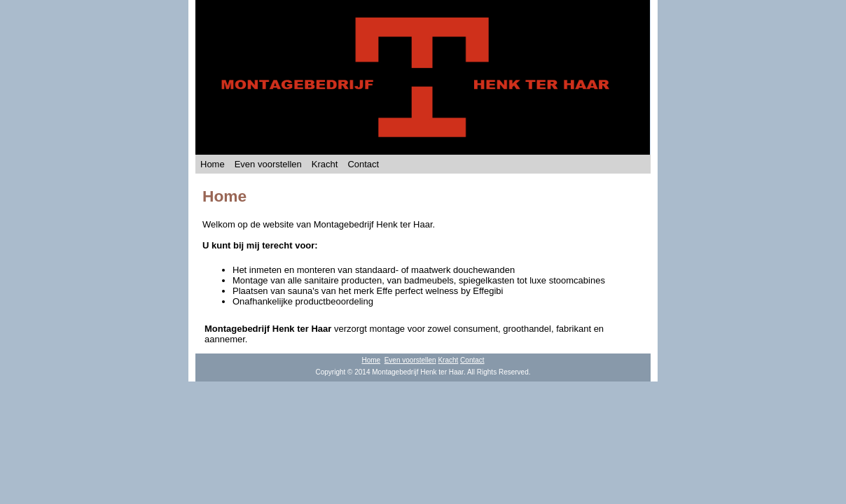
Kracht (325, 164)
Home (213, 164)
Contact (363, 164)
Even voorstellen (268, 164)
